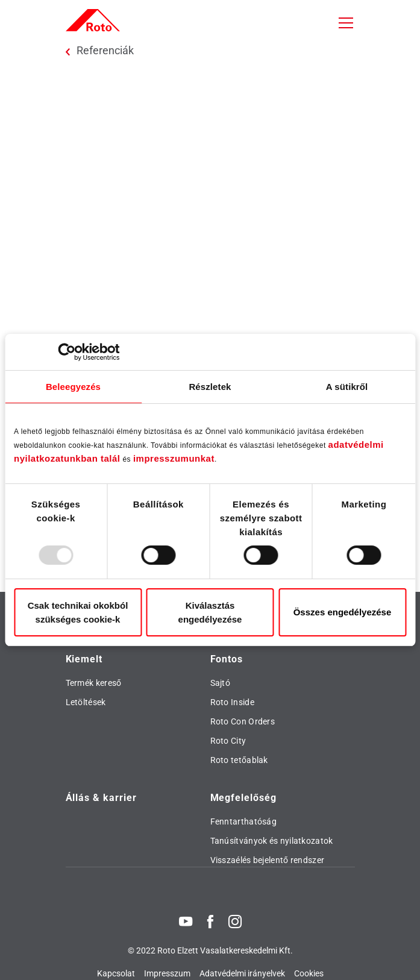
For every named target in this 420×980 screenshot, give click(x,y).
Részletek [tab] (210, 387)
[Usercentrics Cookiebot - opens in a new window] (67, 352)
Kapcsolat (116, 973)
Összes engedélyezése (343, 612)
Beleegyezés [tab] (73, 387)
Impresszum (167, 973)
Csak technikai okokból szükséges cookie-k (78, 612)
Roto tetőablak (239, 760)
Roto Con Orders (243, 721)
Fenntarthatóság (244, 821)
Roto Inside (232, 702)
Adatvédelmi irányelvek (242, 973)
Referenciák (105, 51)
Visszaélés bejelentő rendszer (268, 860)
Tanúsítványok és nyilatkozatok (272, 841)
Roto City (228, 741)
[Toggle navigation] (346, 23)
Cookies (309, 973)
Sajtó (221, 683)
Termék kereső (94, 683)
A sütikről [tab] (347, 387)
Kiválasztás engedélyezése (210, 612)
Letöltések (86, 702)
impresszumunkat (174, 458)
